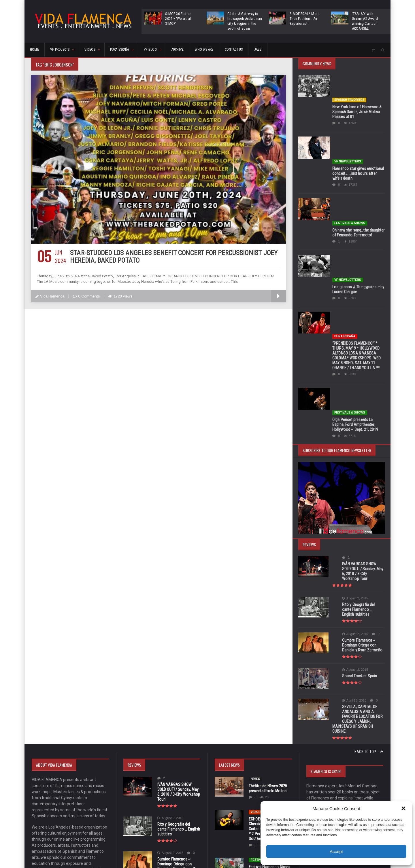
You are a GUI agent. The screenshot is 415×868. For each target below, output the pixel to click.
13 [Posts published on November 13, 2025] (345, 790)
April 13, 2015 (344, 554)
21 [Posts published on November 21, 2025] (356, 798)
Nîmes (255, 627)
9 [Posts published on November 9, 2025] (378, 781)
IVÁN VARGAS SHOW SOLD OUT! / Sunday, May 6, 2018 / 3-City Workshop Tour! (358, 433)
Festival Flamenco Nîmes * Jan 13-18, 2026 (269, 718)
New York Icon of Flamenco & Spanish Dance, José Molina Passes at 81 (356, 89)
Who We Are (248, 50)
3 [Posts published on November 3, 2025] (312, 781)
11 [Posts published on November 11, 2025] (323, 790)
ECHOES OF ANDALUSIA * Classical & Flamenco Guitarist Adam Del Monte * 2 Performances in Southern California (269, 677)
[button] (403, 808)
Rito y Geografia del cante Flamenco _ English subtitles (356, 466)
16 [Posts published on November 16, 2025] (378, 790)
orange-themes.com (216, 855)
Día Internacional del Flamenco (269, 743)
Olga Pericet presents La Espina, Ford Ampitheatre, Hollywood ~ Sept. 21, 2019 (358, 289)
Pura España (345, 223)
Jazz (316, 50)
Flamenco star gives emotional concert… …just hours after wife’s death (358, 128)
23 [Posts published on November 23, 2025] (378, 798)
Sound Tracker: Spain (349, 530)
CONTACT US (285, 50)
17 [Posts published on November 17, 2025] (312, 798)
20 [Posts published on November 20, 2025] (345, 798)
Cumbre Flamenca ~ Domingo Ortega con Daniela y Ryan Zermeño (356, 499)
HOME (37, 50)
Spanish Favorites (349, 77)
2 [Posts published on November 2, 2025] (378, 773)
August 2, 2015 (345, 457)
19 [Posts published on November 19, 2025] (334, 798)
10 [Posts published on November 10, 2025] (312, 790)
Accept (336, 851)
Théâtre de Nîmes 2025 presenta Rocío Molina (267, 637)
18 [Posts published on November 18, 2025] (323, 798)
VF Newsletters (347, 116)
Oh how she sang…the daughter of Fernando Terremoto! (358, 165)
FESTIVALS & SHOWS (349, 155)
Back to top (369, 600)
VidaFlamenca (50, 296)
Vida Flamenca (263, 661)
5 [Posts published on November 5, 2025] (334, 781)
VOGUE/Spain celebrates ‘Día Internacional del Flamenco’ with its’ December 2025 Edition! (269, 759)
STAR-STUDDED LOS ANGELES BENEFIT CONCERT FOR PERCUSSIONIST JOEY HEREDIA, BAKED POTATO (171, 257)
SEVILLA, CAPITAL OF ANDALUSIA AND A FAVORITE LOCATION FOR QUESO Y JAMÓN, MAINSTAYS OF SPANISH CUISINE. (358, 570)
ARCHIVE (214, 50)
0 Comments (86, 296)
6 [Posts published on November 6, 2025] (345, 781)
